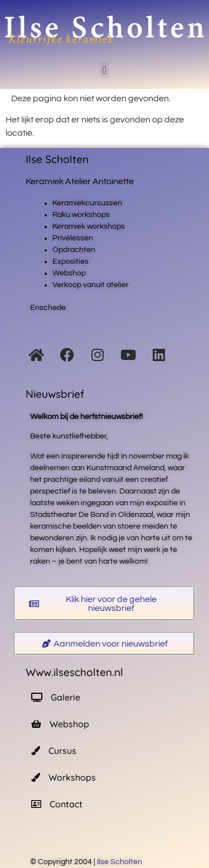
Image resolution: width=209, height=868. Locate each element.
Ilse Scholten (120, 862)
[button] (104, 70)
